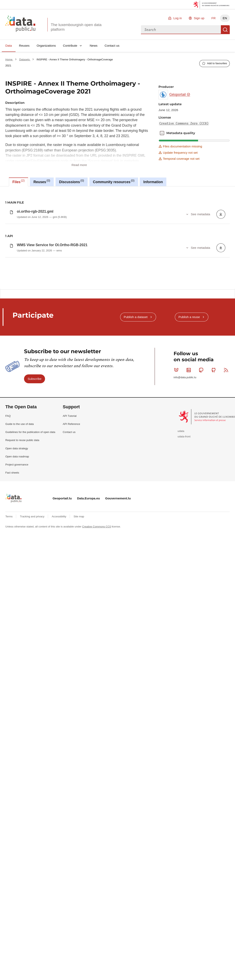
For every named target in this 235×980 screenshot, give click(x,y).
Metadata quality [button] (162, 133)
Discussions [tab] (71, 181)
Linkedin (189, 587)
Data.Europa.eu (89, 716)
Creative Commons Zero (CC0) (184, 123)
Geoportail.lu (62, 716)
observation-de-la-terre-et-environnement (116, 216)
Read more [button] (79, 165)
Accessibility (59, 734)
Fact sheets (12, 690)
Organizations (46, 46)
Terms (9, 734)
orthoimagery (183, 216)
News (93, 46)
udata (181, 649)
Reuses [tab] (42, 181)
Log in (178, 18)
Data (9, 46)
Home (9, 59)
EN (225, 18)
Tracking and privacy (33, 734)
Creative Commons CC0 (97, 744)
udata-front (184, 654)
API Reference (71, 641)
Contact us (112, 46)
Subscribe (35, 596)
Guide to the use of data (19, 641)
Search (225, 30)
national (82, 216)
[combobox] (181, 30)
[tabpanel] (117, 284)
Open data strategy (17, 666)
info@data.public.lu (185, 595)
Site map (79, 734)
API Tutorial (70, 633)
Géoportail (180, 95)
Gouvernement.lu (118, 716)
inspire (68, 216)
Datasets (25, 59)
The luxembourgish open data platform (76, 27)
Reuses (24, 46)
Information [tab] (153, 182)
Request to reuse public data (22, 658)
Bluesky (177, 587)
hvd (56, 216)
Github (215, 587)
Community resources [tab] (114, 181)
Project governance (17, 682)
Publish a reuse (189, 534)
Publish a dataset (136, 534)
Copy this (224, 339)
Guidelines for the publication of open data (30, 650)
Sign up (199, 18)
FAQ (8, 633)
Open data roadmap (17, 674)
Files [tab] (19, 181)
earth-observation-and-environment (28, 216)
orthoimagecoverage (158, 216)
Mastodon (202, 587)
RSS (227, 587)
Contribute (70, 46)
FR (213, 18)
